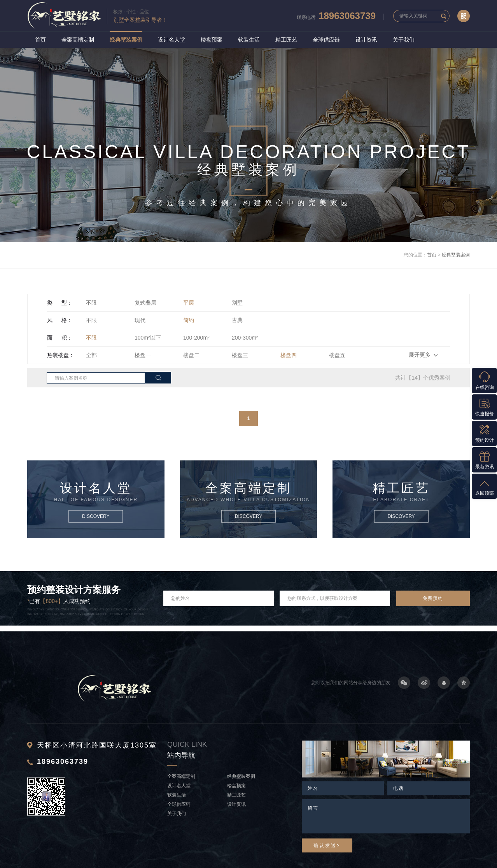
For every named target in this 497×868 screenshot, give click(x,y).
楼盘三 (240, 355)
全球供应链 (326, 40)
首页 (40, 40)
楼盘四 (289, 355)
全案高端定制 (78, 40)
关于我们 (404, 40)
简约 (189, 320)
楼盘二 (191, 355)
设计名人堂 (171, 40)
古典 (237, 320)
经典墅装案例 (126, 40)
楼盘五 (337, 355)
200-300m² (245, 338)
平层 (189, 303)
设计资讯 (366, 40)
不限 (91, 303)
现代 (140, 320)
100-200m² (196, 338)
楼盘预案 (212, 40)
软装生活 (249, 40)
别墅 (237, 303)
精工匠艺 (286, 40)
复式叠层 (145, 303)
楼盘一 (143, 355)
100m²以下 (148, 338)
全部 (91, 355)
